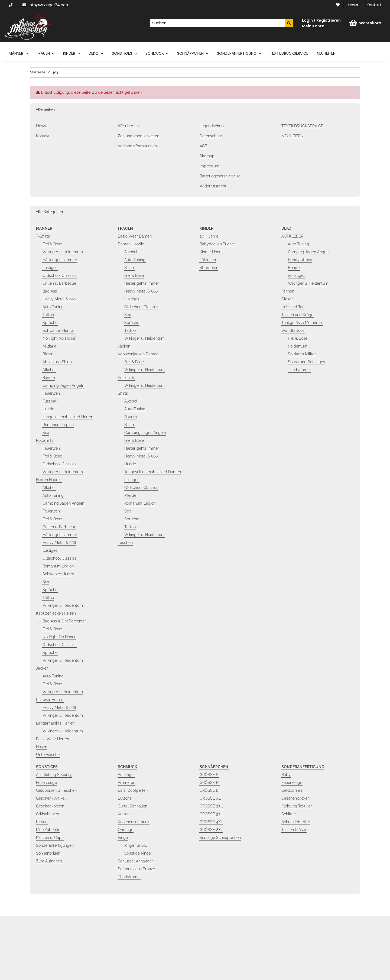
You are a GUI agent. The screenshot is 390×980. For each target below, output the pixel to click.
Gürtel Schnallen (133, 806)
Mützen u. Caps (50, 838)
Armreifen (126, 783)
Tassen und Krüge (297, 315)
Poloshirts (45, 440)
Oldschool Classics (59, 275)
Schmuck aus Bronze (136, 869)
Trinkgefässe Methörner (302, 323)
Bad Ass (50, 291)
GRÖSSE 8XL (211, 830)
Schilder (289, 814)
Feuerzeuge (46, 783)
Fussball (50, 401)
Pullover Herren (50, 700)
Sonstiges (297, 275)
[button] (321, 23)
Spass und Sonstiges (306, 362)
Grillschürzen (48, 814)
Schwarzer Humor (58, 330)
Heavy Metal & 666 (59, 299)
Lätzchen (208, 260)
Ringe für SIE (136, 845)
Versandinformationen (137, 146)
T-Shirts (43, 236)
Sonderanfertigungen (55, 845)
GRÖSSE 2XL (211, 806)
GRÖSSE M (209, 783)
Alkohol (49, 370)
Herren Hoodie (49, 480)
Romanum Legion (58, 425)
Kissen (42, 822)
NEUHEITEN (326, 53)
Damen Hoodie (131, 244)
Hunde (48, 409)
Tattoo (48, 315)
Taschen (125, 543)
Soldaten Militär (302, 354)
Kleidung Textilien (297, 806)
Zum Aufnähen (49, 861)
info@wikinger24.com (46, 5)
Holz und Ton (293, 307)
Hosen (42, 747)
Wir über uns (129, 126)
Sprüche (50, 323)
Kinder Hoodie (212, 252)
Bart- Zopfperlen (133, 790)
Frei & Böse (52, 244)
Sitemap (207, 156)
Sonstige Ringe (138, 853)
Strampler (209, 268)
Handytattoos (300, 260)
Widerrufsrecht (213, 186)
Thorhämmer (129, 877)
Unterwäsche (48, 755)
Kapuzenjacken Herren (56, 613)
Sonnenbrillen (48, 853)
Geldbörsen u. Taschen (56, 790)
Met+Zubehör (48, 830)
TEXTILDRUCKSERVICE (289, 53)
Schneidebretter (296, 822)
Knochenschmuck (134, 822)
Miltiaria (49, 346)
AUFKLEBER (292, 236)
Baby (286, 775)
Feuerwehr (52, 393)
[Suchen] (217, 23)
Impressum (209, 166)
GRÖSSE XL (210, 798)
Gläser (287, 299)
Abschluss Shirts (57, 362)
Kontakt (374, 5)
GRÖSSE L (209, 790)
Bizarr (48, 354)
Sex (46, 433)
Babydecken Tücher (217, 244)
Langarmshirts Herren (55, 723)
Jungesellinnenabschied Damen (153, 472)
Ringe (123, 838)
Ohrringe (126, 830)
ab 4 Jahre (209, 236)
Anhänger (126, 775)
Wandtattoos (293, 330)
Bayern (49, 378)
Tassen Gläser (294, 830)
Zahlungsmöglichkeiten (139, 136)
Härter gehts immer (60, 260)
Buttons (125, 798)
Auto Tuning (53, 307)
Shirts (123, 393)
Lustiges (50, 268)
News (353, 5)
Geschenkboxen (50, 806)
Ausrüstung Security (54, 775)
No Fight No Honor (59, 338)
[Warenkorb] (365, 23)
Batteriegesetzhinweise (220, 176)
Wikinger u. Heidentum (63, 252)
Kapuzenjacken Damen (138, 354)
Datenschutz (211, 136)
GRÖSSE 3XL (211, 814)
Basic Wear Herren (53, 739)
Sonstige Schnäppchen (220, 838)
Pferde (130, 495)
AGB (203, 146)
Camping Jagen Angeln (63, 385)
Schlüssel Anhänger (135, 861)
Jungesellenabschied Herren (68, 417)
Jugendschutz (212, 126)
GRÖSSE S (209, 775)
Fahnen (288, 291)
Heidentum (298, 346)
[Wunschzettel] (338, 5)
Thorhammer (299, 370)
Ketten (124, 814)
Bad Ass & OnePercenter (64, 621)
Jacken (42, 668)
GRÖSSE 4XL (211, 822)
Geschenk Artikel (51, 798)
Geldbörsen (292, 790)
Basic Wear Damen (135, 236)
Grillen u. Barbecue (59, 283)
